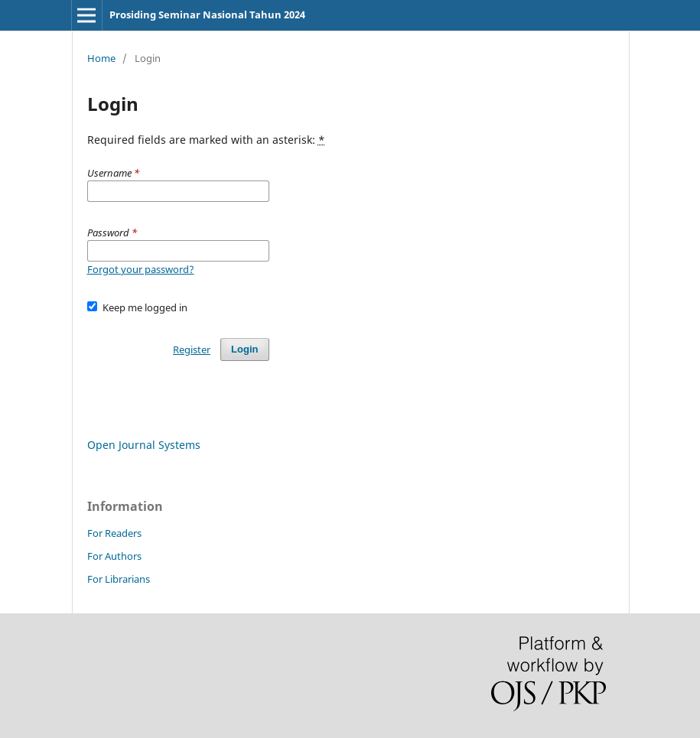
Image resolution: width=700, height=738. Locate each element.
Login (244, 349)
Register (192, 349)
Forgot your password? (141, 269)
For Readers (114, 533)
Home (101, 58)
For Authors (114, 556)
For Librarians (119, 579)
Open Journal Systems (144, 445)
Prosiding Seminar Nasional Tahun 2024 (207, 15)
